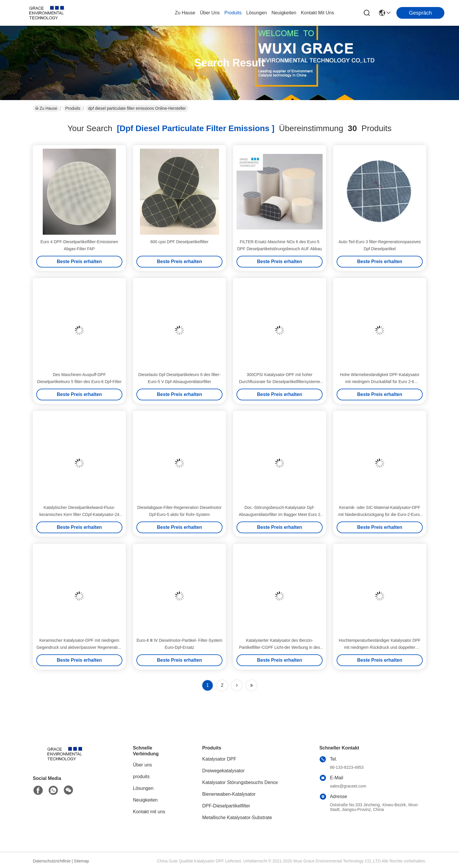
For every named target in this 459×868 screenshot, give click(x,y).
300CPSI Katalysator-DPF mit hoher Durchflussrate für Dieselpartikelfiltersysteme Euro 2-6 (280, 382)
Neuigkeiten (145, 800)
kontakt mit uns (317, 13)
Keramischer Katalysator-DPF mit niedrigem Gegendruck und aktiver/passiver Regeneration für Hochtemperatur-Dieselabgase (79, 647)
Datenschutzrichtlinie (52, 861)
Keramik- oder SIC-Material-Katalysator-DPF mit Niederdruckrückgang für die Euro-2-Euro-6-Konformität (380, 514)
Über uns (210, 13)
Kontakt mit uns (149, 812)
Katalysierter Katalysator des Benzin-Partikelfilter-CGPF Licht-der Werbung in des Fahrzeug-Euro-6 (280, 647)
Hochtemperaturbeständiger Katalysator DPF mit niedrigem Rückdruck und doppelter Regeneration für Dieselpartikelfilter (380, 647)
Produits (73, 108)
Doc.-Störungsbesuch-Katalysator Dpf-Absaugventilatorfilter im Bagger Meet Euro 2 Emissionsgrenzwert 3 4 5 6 (280, 514)
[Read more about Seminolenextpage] (237, 685)
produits (233, 13)
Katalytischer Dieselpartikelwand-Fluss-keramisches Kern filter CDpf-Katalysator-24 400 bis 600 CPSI (79, 514)
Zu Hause (185, 13)
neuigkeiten (284, 13)
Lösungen (143, 788)
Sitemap (82, 861)
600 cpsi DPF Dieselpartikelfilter (179, 242)
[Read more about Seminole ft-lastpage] (251, 685)
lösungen (256, 13)
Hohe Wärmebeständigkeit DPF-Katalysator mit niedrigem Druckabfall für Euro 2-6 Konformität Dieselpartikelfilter (380, 382)
